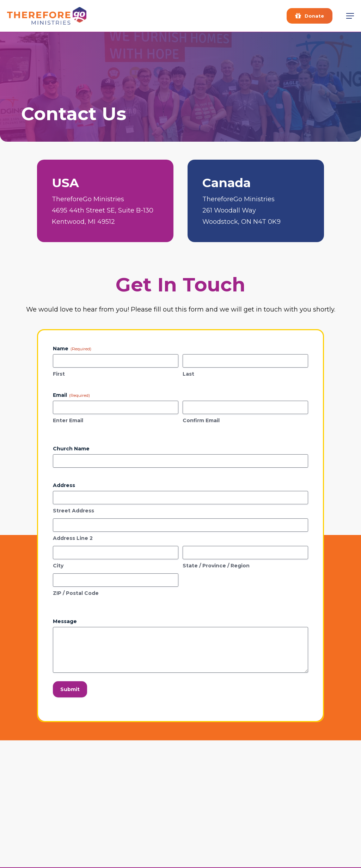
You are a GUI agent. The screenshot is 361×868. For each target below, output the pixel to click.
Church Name (71, 449)
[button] (350, 16)
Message (65, 621)
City (58, 566)
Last (188, 374)
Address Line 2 (73, 538)
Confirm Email (201, 420)
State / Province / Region (216, 566)
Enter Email (68, 420)
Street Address (74, 511)
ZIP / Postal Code (76, 593)
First (59, 374)
